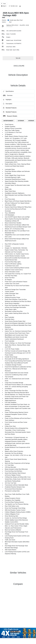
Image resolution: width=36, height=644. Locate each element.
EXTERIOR (21, 121)
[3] (17, 25)
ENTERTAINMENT (8, 121)
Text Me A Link (13, 6)
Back (4, 4)
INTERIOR (31, 121)
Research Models (9, 116)
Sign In (4, 6)
